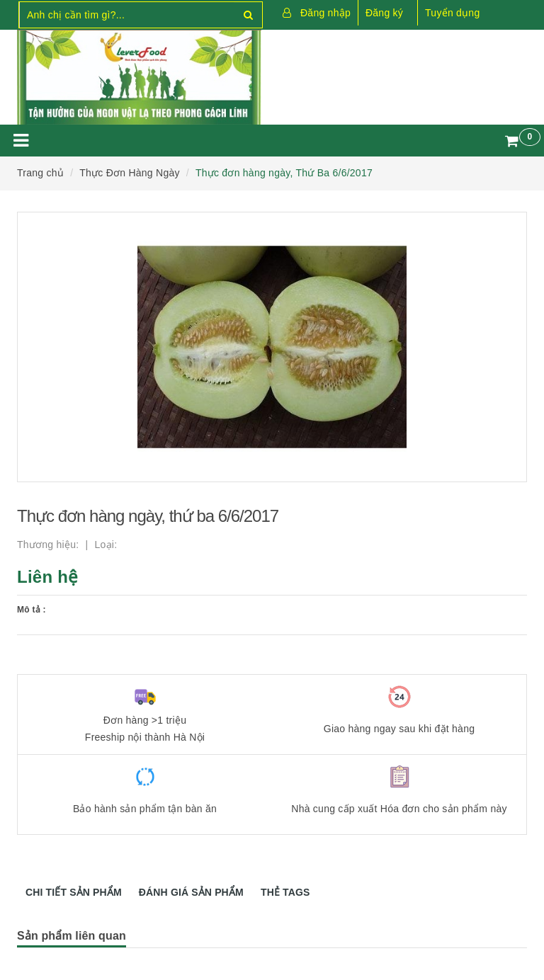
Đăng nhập (325, 13)
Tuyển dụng (452, 13)
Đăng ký (384, 13)
